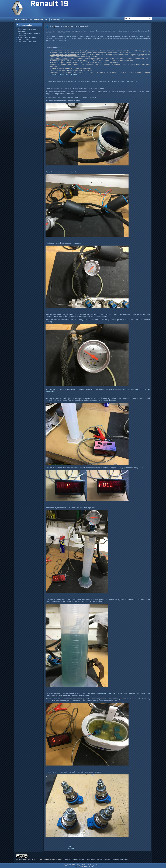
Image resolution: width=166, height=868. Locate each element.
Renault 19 (49, 4)
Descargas (55, 19)
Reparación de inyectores (128, 81)
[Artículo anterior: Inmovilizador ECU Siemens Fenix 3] (72, 847)
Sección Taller (27, 19)
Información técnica (41, 19)
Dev (62, 19)
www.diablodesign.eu (87, 867)
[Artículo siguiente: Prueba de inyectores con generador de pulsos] (72, 848)
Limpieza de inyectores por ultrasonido (70, 26)
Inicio (17, 19)
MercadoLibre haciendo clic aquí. (65, 74)
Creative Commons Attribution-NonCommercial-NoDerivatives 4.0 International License (97, 860)
